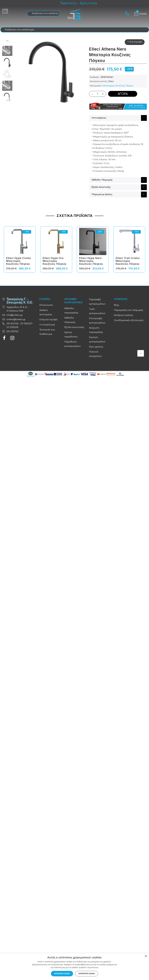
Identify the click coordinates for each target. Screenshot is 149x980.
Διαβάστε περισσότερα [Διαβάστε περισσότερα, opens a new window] (89, 967)
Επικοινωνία (46, 305)
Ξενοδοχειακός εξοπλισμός (129, 320)
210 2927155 (13, 324)
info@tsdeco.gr (15, 315)
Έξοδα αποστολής (74, 327)
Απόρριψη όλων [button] (87, 974)
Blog (116, 305)
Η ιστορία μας (47, 325)
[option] (7, 62)
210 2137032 (12, 332)
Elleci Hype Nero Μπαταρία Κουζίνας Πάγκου (91, 261)
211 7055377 (26, 324)
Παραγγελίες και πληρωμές (129, 310)
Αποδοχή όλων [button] (62, 974)
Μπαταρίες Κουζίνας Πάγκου (118, 86)
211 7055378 (12, 327)
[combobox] (44, 14)
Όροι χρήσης (96, 347)
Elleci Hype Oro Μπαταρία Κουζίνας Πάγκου (55, 261)
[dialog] (74, 967)
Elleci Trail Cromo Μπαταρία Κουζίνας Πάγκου (128, 261)
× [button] (146, 956)
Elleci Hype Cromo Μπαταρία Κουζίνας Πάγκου (19, 261)
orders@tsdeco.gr (16, 319)
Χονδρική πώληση (124, 315)
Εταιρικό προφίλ (48, 320)
